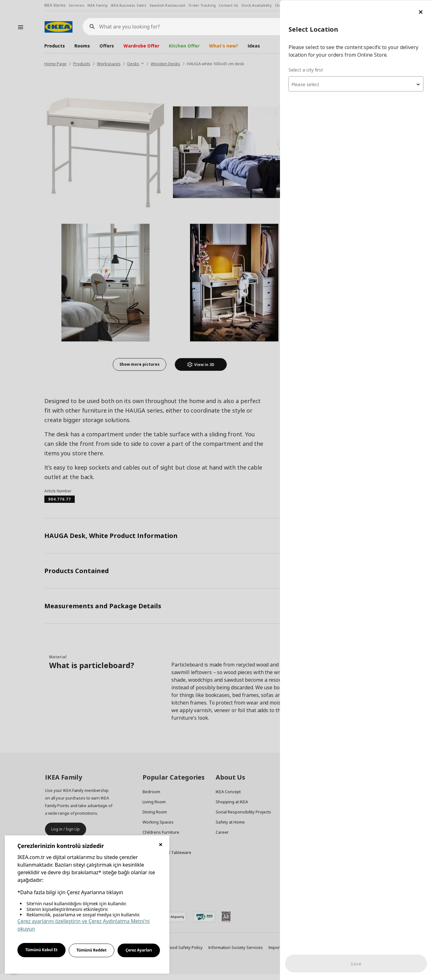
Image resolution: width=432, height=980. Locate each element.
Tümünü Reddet (92, 950)
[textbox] (356, 84)
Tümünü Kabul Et (41, 950)
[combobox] (356, 84)
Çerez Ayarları (139, 950)
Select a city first (306, 70)
